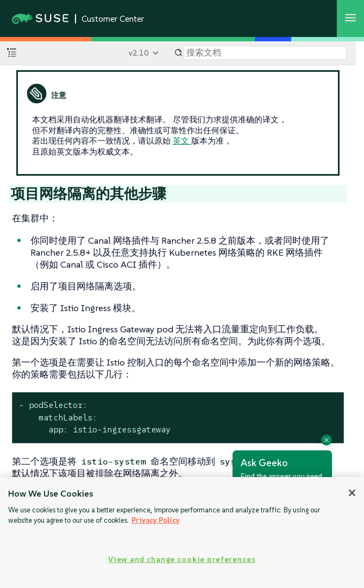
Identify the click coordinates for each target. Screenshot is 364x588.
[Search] (265, 53)
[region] (182, 533)
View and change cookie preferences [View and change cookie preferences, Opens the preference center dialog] (182, 559)
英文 (182, 141)
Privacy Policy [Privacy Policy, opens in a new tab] (156, 520)
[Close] (352, 493)
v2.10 (139, 53)
